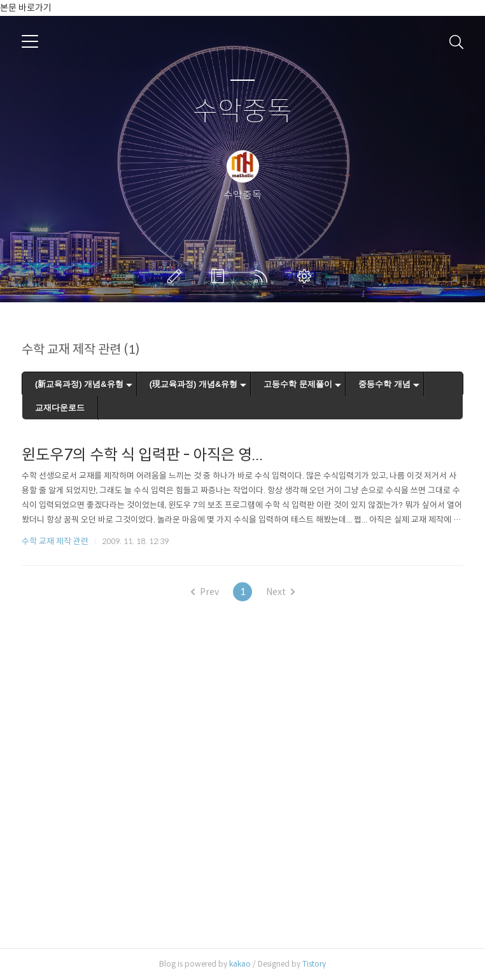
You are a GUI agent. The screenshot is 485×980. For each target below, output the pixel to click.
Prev (205, 592)
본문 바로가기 (26, 8)
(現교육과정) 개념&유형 (194, 384)
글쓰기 (177, 276)
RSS (264, 276)
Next (280, 592)
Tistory (314, 964)
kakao (240, 964)
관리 (307, 276)
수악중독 (243, 112)
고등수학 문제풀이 (298, 384)
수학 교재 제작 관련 (55, 541)
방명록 (220, 276)
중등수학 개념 (384, 384)
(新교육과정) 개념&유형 (79, 384)
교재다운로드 (60, 408)
